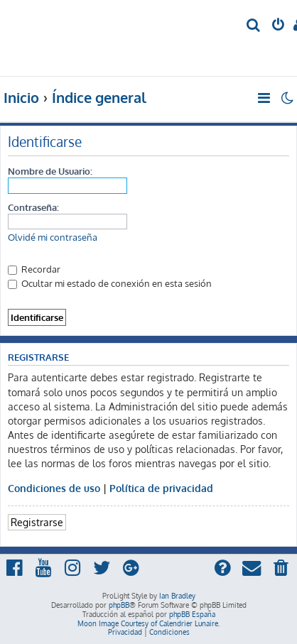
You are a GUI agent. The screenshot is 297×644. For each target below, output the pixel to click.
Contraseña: (33, 207)
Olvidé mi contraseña (53, 237)
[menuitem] (254, 26)
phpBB (119, 605)
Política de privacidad (161, 488)
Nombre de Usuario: (50, 171)
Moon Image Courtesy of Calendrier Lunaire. (148, 623)
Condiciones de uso (54, 488)
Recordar (34, 269)
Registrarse (37, 522)
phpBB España (192, 614)
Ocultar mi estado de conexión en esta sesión (110, 283)
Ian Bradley (177, 596)
